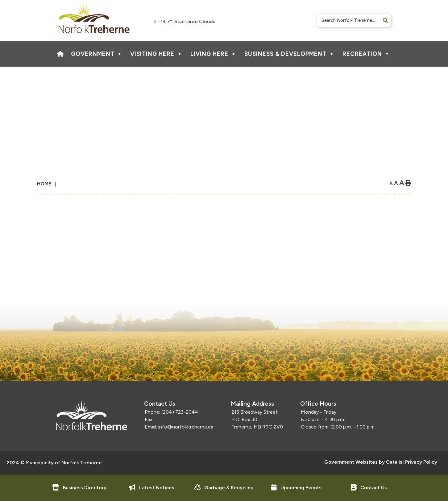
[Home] (60, 54)
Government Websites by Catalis (363, 462)
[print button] (408, 183)
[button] (385, 21)
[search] (352, 20)
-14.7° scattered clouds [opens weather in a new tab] (187, 21)
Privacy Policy (421, 462)
